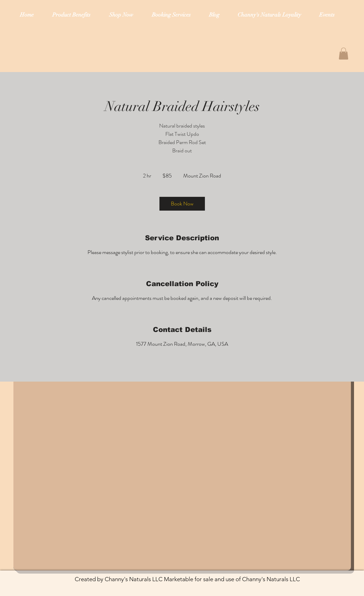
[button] (344, 54)
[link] (182, 204)
